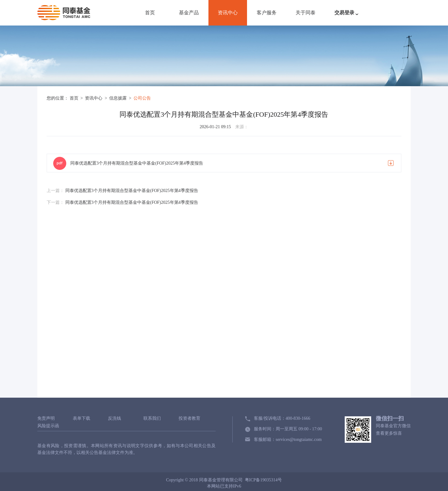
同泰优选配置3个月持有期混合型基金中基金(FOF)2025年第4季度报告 (137, 163)
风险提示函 (48, 426)
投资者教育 (189, 419)
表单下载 (82, 419)
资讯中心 (228, 13)
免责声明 (46, 419)
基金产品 (189, 13)
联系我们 (152, 419)
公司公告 (142, 98)
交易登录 (348, 16)
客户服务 (267, 13)
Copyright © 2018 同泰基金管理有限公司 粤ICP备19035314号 (224, 480)
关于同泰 (306, 13)
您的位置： (58, 98)
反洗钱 (114, 419)
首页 (150, 13)
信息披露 (119, 98)
